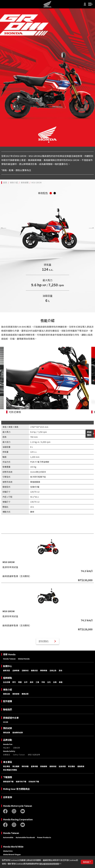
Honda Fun (8, 744)
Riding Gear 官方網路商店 (16, 789)
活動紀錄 (16, 748)
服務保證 (53, 766)
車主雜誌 (71, 766)
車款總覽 (25, 182)
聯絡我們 (8, 709)
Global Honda (24, 659)
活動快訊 (25, 670)
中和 (43, 682)
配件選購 (8, 701)
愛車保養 (34, 766)
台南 (55, 682)
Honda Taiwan (9, 659)
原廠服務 (44, 766)
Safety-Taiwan (19, 755)
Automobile (8, 837)
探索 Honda (9, 654)
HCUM (6, 722)
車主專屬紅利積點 (10, 770)
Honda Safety (9, 751)
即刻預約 (44, 641)
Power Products (44, 837)
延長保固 (62, 766)
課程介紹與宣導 (34, 755)
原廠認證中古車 (11, 718)
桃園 (20, 682)
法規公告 (53, 670)
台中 (26, 682)
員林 (32, 682)
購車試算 (25, 694)
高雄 (61, 682)
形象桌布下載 (34, 782)
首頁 (5, 182)
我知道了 (87, 862)
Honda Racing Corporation (18, 819)
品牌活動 (8, 740)
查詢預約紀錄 (18, 732)
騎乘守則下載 (21, 782)
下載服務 (8, 777)
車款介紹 (14, 182)
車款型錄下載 (8, 782)
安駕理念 (7, 755)
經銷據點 (8, 678)
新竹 (14, 682)
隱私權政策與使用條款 (49, 864)
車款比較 (7, 694)
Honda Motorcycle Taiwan (18, 806)
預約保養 (25, 766)
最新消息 (7, 670)
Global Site (8, 851)
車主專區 (8, 762)
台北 (49, 682)
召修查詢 (8, 797)
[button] (46, 142)
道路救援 (81, 766)
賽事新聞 (44, 670)
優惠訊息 (34, 670)
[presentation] (4, 228)
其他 (60, 670)
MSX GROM (36, 182)
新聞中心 (8, 666)
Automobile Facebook (25, 837)
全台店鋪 (7, 682)
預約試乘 (8, 728)
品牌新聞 (16, 670)
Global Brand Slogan (12, 854)
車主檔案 (16, 766)
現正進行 (7, 748)
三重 (37, 682)
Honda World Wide (13, 847)
